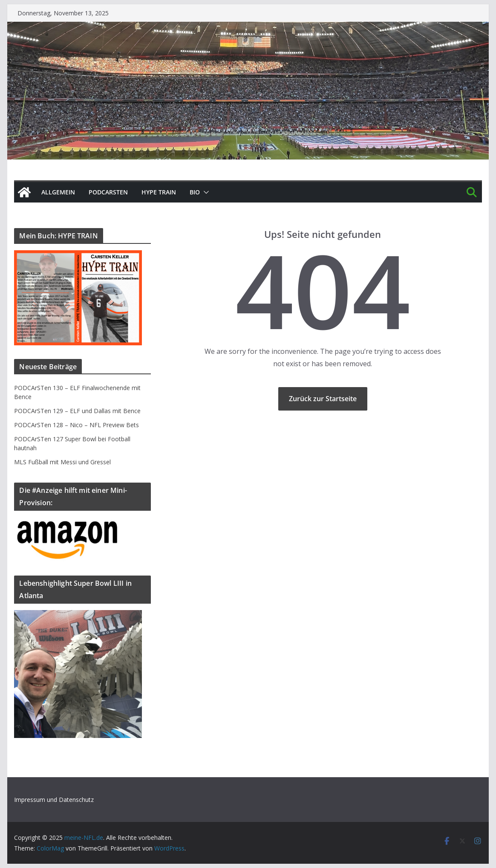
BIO (195, 192)
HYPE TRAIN (159, 192)
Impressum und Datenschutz (54, 800)
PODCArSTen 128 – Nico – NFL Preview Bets (76, 425)
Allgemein (58, 192)
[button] (205, 192)
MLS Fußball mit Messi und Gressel (62, 462)
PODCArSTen (108, 192)
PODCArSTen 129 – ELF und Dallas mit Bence (77, 411)
